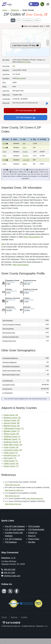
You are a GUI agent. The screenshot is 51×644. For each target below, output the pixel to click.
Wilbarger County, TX (12, 439)
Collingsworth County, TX (14, 428)
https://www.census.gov (35, 498)
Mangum (26, 156)
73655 (4, 160)
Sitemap (14, 617)
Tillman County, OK (11, 434)
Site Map (32, 542)
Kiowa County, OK (11, 415)
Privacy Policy (34, 539)
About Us (32, 536)
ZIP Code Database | (25, 118)
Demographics (28, 20)
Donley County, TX (11, 466)
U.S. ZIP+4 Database (13, 539)
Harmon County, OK (12, 423)
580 (14, 66)
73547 (4, 152)
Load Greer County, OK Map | (25, 45)
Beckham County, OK (12, 418)
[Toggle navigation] (48, 4)
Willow (25, 164)
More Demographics (32, 237)
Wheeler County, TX (12, 431)
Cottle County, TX (11, 453)
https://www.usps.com (12, 485)
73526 (4, 143)
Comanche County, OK (13, 450)
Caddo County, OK (11, 463)
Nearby (37, 20)
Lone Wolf (26, 160)
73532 (4, 147)
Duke (24, 147)
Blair (24, 143)
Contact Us (33, 533)
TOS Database (11, 542)
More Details (26, 62)
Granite (25, 152)
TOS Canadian (34, 526)
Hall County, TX (10, 458)
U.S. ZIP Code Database (15, 530)
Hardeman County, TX (12, 442)
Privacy (4, 617)
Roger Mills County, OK (13, 445)
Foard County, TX (11, 461)
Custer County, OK (11, 447)
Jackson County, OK (12, 420)
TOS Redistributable (36, 530)
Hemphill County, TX (12, 455)
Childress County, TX (12, 437)
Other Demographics (21, 265)
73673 (4, 164)
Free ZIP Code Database (15, 526)
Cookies (24, 617)
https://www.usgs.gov (12, 496)
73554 (4, 156)
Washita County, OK (12, 426)
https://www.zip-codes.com (14, 490)
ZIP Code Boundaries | (25, 111)
